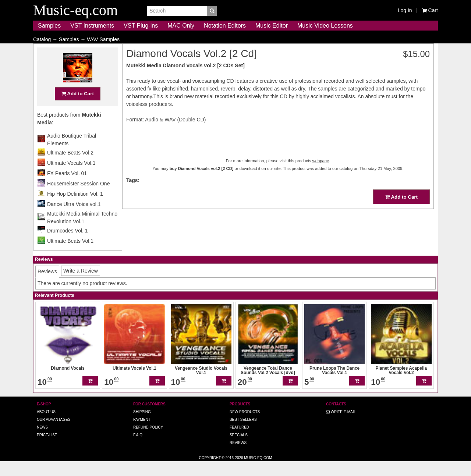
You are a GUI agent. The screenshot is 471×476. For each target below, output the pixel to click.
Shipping (142, 426)
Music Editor (272, 26)
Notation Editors (225, 26)
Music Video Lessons (325, 26)
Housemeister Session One (78, 198)
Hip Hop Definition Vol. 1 (75, 208)
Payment (142, 434)
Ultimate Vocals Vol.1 (71, 177)
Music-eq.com (258, 472)
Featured (239, 442)
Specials (239, 449)
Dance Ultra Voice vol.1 (74, 219)
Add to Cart (78, 108)
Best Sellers (243, 434)
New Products (245, 426)
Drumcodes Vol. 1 (68, 245)
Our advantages (54, 434)
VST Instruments (92, 26)
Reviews (238, 457)
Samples (49, 26)
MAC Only (181, 26)
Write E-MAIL (341, 426)
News (42, 442)
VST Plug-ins (141, 26)
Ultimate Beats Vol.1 (70, 255)
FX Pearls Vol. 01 (67, 188)
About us (46, 426)
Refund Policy (148, 442)
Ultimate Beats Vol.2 (70, 167)
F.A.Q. (138, 449)
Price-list (47, 449)
